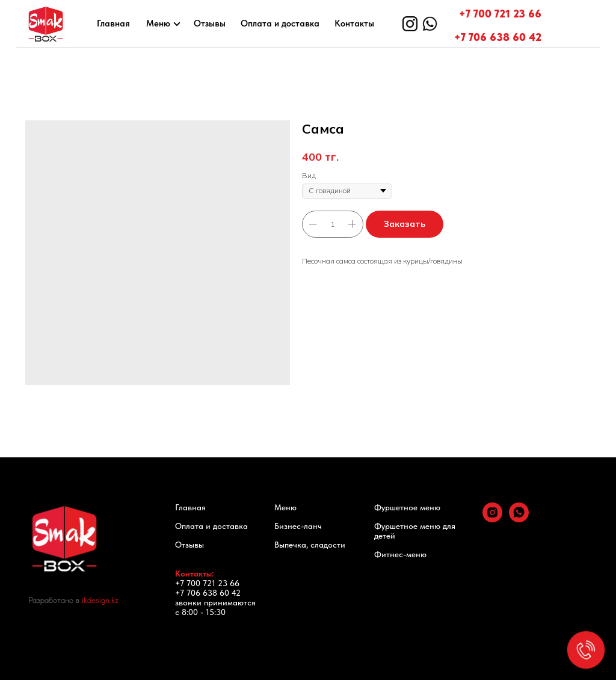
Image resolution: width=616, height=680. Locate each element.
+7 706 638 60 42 (498, 37)
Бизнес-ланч (298, 526)
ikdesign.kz (100, 600)
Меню (158, 23)
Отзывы (210, 23)
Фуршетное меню (407, 507)
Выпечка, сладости (310, 545)
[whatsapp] (519, 519)
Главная (113, 23)
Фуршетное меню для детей (415, 531)
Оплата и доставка (280, 23)
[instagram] (492, 519)
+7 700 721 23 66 (500, 14)
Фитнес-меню (400, 554)
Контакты (354, 23)
